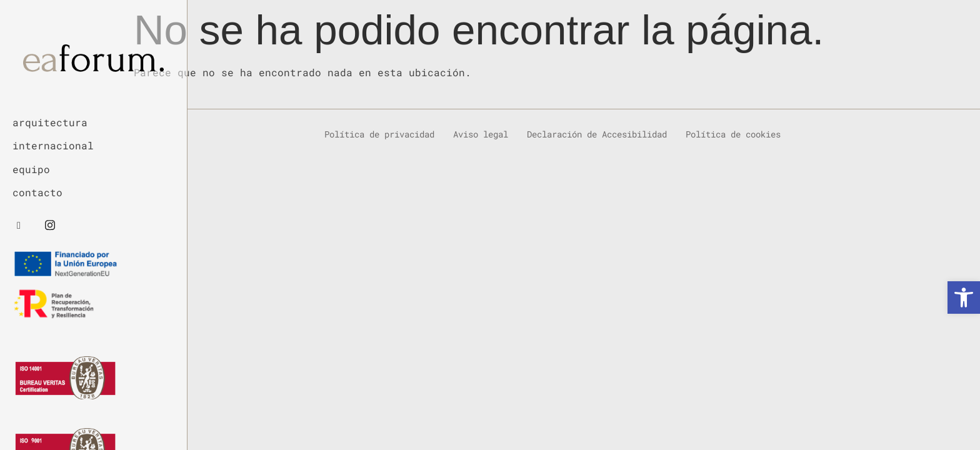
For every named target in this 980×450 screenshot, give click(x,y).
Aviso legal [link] (481, 133)
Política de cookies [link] (733, 133)
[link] (964, 297)
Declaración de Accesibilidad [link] (597, 133)
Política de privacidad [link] (379, 133)
